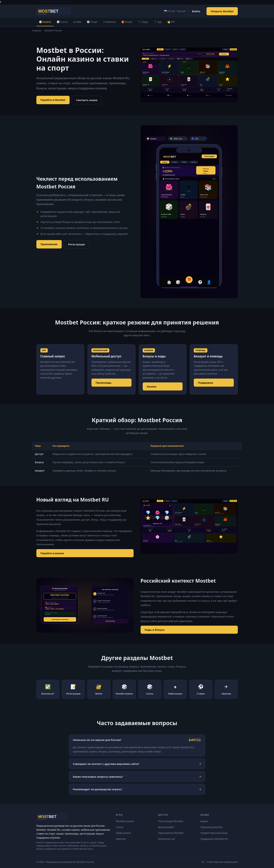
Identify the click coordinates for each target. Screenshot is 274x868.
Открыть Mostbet (222, 11)
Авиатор (121, 839)
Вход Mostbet (166, 827)
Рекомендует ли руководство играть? (98, 789)
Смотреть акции (87, 100)
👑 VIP (171, 22)
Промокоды (104, 383)
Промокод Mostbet (212, 827)
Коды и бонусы (155, 630)
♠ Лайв (77, 22)
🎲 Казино (45, 22)
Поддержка (206, 383)
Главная (37, 30)
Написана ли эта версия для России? (97, 740)
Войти (196, 11)
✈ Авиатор (109, 22)
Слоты (120, 827)
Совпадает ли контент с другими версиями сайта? (106, 764)
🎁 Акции (127, 22)
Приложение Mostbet (171, 833)
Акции (204, 821)
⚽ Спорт (92, 22)
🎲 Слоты (62, 22)
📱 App (158, 22)
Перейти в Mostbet (53, 100)
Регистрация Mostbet (171, 821)
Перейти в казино (52, 553)
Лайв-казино (123, 833)
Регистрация (77, 244)
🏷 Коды (143, 22)
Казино (152, 386)
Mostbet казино (125, 821)
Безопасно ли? (167, 839)
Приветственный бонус (214, 833)
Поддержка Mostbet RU (214, 839)
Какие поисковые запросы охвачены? (98, 777)
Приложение (49, 244)
